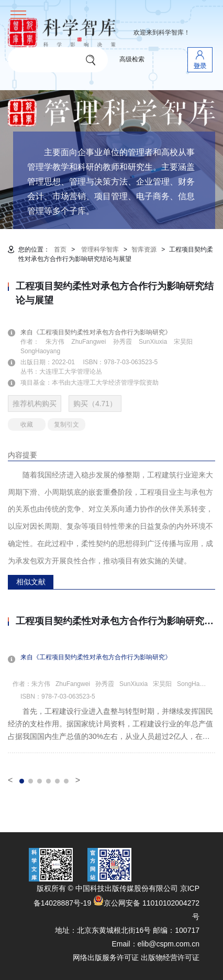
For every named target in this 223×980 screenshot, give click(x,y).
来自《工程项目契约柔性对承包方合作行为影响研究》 (102, 332)
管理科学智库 (100, 249)
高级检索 (132, 59)
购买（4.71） (95, 404)
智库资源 (144, 249)
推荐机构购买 (35, 404)
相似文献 (31, 582)
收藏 (27, 424)
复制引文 (66, 424)
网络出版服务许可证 (106, 957)
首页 (60, 249)
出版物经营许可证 (170, 957)
